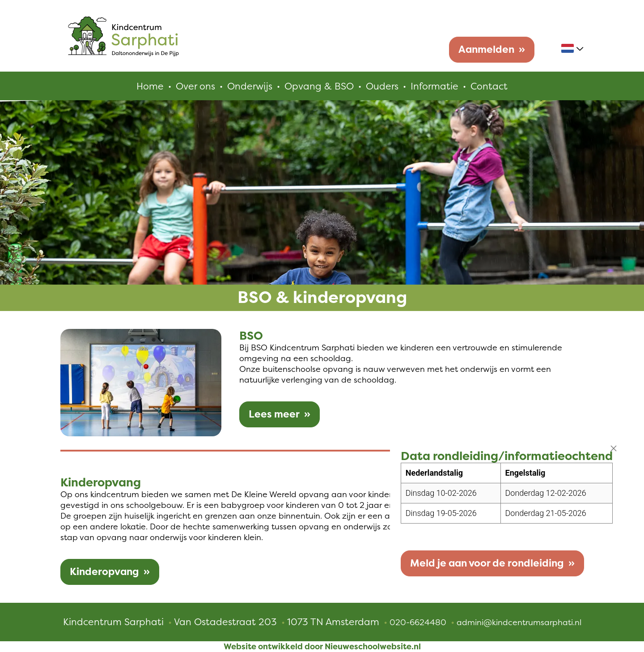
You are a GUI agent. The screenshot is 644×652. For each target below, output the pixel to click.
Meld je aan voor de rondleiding (487, 563)
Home (150, 86)
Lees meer (274, 414)
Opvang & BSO (319, 86)
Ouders (382, 86)
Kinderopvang (104, 572)
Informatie (434, 86)
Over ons (195, 86)
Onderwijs (250, 86)
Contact (489, 86)
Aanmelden (486, 49)
